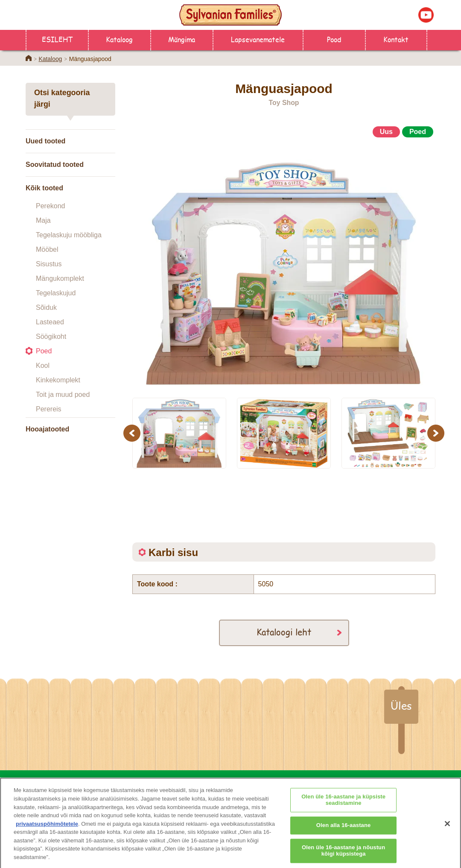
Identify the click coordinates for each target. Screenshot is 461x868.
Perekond (51, 206)
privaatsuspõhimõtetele (47, 829)
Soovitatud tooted (55, 165)
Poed (44, 351)
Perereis (49, 409)
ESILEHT (57, 39)
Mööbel (47, 249)
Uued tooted (45, 141)
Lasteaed (50, 322)
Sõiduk (46, 307)
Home (29, 58)
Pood (334, 39)
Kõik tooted (44, 188)
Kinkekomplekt (58, 380)
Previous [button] (133, 433)
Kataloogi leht (284, 632)
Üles (401, 705)
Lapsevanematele (258, 39)
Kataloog (119, 39)
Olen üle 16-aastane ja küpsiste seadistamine (343, 805)
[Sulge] (447, 829)
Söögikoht (51, 336)
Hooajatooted (47, 429)
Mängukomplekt (60, 278)
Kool (43, 366)
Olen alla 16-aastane (344, 831)
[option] (284, 264)
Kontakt (396, 39)
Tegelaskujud (56, 293)
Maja (43, 220)
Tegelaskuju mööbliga (69, 235)
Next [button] (437, 433)
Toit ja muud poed (63, 395)
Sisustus (49, 264)
